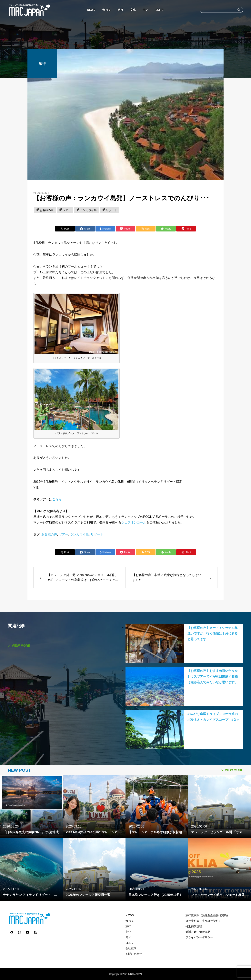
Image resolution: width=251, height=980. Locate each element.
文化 (133, 10)
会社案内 (131, 948)
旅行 (120, 10)
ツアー (67, 210)
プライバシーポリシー (199, 937)
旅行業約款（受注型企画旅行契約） (207, 915)
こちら (57, 499)
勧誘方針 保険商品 (198, 932)
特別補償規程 (194, 926)
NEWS (91, 10)
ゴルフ (159, 10)
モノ (146, 10)
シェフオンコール (134, 522)
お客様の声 (47, 210)
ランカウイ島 (88, 210)
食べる (106, 10)
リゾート (111, 210)
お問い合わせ (134, 954)
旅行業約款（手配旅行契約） (203, 921)
